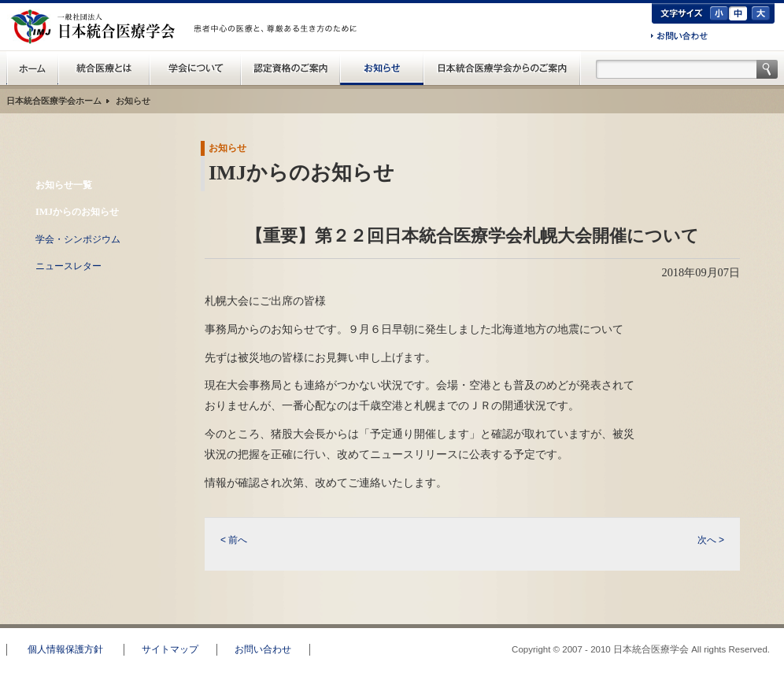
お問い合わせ (679, 37)
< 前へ (234, 540)
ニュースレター (68, 266)
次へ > (711, 540)
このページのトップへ (725, 617)
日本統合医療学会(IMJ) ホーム (32, 68)
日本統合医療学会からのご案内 (502, 68)
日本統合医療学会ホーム (54, 101)
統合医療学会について (195, 68)
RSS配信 (91, 300)
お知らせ (382, 68)
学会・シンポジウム (78, 239)
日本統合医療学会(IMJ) (97, 27)
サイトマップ (170, 649)
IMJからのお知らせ (77, 212)
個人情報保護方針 (65, 649)
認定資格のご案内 (290, 68)
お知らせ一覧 (64, 185)
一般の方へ (278, 46)
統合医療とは (104, 68)
